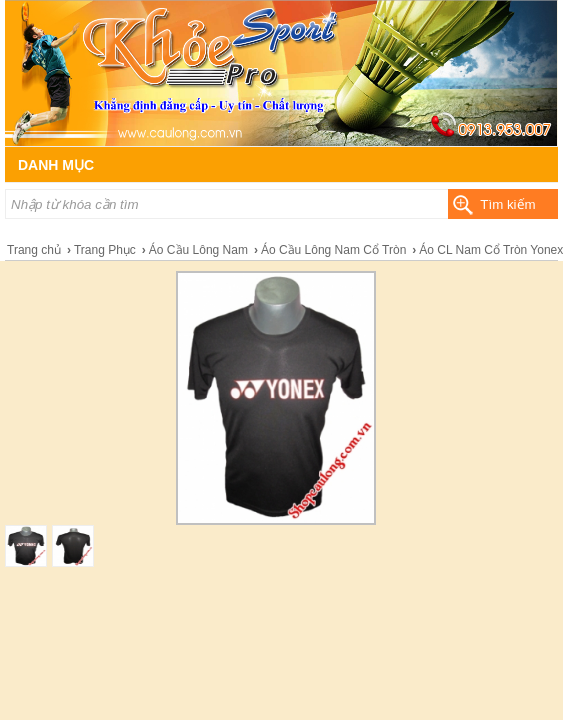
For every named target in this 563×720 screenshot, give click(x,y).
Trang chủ (34, 250)
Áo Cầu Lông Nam (198, 250)
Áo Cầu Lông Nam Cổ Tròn (333, 250)
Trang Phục (105, 250)
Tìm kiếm (507, 204)
